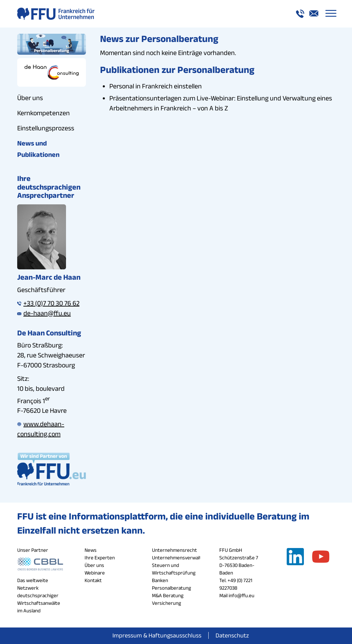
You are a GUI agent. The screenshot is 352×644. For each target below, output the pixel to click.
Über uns (30, 98)
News (91, 550)
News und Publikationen (38, 149)
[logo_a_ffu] (56, 14)
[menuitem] (331, 14)
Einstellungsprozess (46, 128)
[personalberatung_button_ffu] (52, 44)
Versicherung (167, 603)
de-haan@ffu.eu (44, 313)
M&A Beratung (168, 595)
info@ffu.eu (241, 595)
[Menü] (331, 14)
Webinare (95, 573)
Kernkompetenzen (43, 113)
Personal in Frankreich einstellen (156, 86)
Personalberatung (172, 588)
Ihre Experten (100, 557)
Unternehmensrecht (174, 550)
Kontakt (93, 580)
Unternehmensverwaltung (181, 557)
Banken (160, 580)
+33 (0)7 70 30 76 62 (48, 303)
